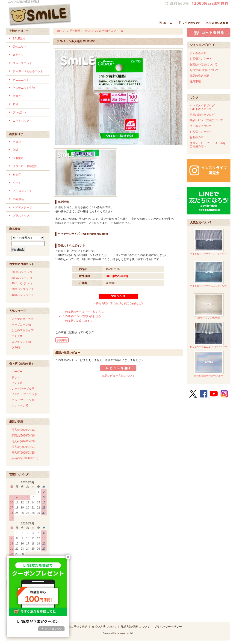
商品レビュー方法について (118, 376)
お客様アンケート (201, 59)
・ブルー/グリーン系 (22, 400)
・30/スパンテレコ (20, 278)
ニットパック (21, 121)
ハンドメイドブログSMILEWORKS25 (202, 107)
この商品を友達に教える (77, 321)
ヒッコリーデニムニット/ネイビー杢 (209, 335)
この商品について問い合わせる (82, 316)
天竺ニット (20, 47)
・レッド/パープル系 (22, 389)
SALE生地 (19, 39)
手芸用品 (18, 199)
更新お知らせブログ (202, 115)
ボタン (17, 142)
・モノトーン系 (18, 406)
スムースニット (22, 63)
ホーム (61, 31)
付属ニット (20, 96)
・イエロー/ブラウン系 (23, 394)
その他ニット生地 (24, 88)
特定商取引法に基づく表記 (71, 627)
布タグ (17, 175)
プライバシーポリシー (168, 627)
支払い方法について (104, 627)
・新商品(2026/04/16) (22, 436)
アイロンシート (22, 191)
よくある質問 (198, 53)
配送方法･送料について (204, 70)
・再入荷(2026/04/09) (22, 441)
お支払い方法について (204, 64)
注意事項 (195, 81)
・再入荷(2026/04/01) (22, 447)
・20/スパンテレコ (20, 272)
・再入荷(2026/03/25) (22, 453)
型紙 (15, 150)
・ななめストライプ (21, 330)
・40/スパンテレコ (20, 283)
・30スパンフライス (21, 289)
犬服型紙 (18, 158)
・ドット (14, 377)
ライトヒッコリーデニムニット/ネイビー (209, 244)
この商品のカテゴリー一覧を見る (83, 312)
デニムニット (21, 80)
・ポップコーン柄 (20, 325)
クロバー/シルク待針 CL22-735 (104, 31)
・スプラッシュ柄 (20, 342)
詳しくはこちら (53, 629)
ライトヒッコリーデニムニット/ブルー (209, 276)
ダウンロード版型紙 (25, 166)
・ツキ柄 (14, 347)
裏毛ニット (20, 55)
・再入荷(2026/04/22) (22, 430)
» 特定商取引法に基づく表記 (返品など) (118, 303)
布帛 (15, 104)
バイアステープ (22, 208)
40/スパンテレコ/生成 (209, 306)
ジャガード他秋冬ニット (28, 71)
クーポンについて (201, 126)
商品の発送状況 (199, 76)
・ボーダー (16, 372)
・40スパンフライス (21, 295)
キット (17, 183)
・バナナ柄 (16, 336)
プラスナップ (21, 216)
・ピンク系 (16, 383)
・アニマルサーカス (21, 319)
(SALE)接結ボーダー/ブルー (209, 364)
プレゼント (20, 112)
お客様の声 (197, 137)
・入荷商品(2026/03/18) (24, 458)
